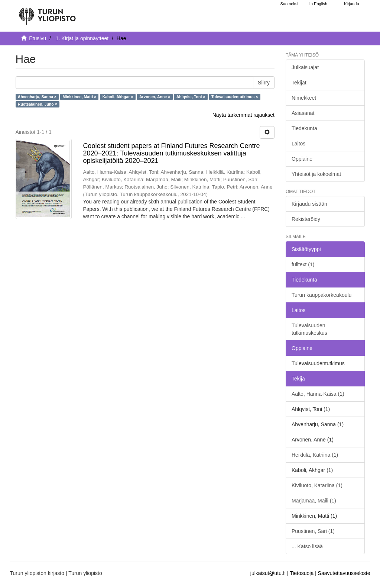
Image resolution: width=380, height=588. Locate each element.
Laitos (298, 144)
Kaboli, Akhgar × (118, 97)
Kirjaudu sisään (309, 204)
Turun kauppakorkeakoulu (321, 295)
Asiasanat (303, 113)
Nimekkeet (304, 98)
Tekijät (299, 83)
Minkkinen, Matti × (79, 97)
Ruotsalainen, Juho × (38, 104)
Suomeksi (289, 4)
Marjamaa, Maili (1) (314, 501)
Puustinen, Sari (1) (313, 531)
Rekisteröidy (306, 219)
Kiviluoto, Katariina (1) (317, 485)
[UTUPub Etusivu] (47, 13)
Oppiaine (302, 159)
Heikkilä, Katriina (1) (315, 455)
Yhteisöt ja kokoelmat (316, 174)
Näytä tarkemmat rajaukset (243, 115)
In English (318, 4)
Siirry (264, 83)
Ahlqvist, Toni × (191, 97)
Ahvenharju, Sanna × (37, 97)
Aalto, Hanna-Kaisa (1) (318, 394)
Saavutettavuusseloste (344, 573)
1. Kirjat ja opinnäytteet (82, 38)
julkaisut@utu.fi (268, 573)
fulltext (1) (303, 264)
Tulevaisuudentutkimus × (235, 97)
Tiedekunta (304, 128)
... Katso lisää (307, 546)
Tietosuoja (302, 573)
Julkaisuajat (305, 67)
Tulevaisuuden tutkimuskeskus (309, 329)
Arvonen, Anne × (155, 97)
